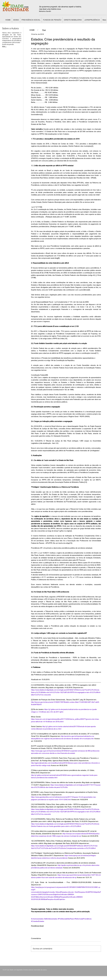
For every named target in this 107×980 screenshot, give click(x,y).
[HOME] (32, 30)
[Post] (44, 30)
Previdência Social (37, 926)
